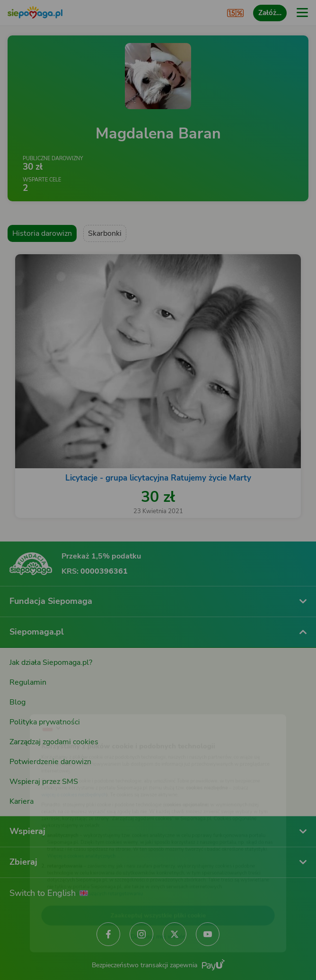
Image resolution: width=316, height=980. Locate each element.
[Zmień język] (26, 704)
